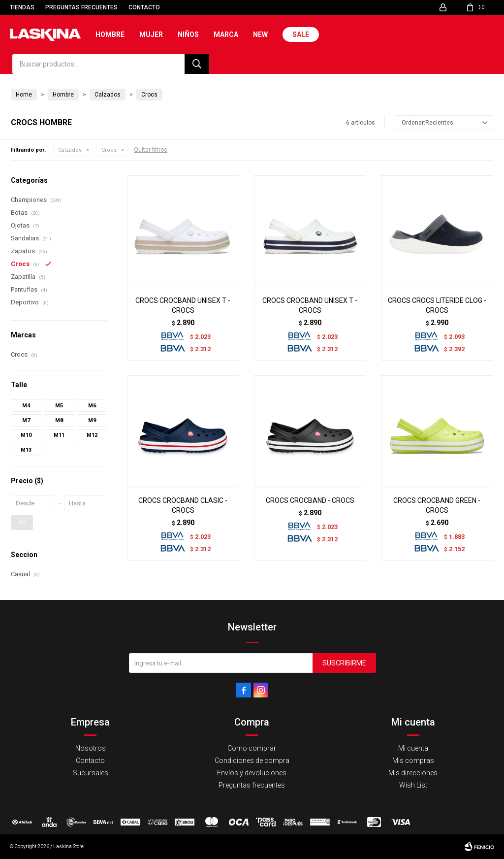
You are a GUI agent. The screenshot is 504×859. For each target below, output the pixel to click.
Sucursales (91, 773)
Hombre (110, 34)
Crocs (109, 150)
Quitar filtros (151, 150)
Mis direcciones (413, 773)
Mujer (151, 34)
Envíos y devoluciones (252, 773)
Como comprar (252, 748)
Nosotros (91, 748)
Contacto (144, 7)
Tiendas (22, 7)
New (260, 34)
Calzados (70, 150)
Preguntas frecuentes (81, 7)
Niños (188, 34)
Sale (301, 34)
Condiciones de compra (252, 760)
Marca (226, 34)
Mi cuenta (413, 748)
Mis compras (413, 760)
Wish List (413, 785)
